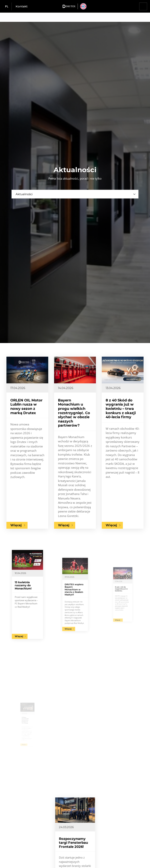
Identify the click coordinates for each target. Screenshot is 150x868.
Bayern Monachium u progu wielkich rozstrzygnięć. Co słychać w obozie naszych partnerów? (74, 414)
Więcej (16, 524)
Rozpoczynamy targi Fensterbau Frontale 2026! (74, 851)
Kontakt (22, 6)
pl (7, 6)
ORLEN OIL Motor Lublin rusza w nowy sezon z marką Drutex (26, 407)
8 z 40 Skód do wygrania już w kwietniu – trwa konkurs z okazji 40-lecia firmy (121, 411)
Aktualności (24, 194)
